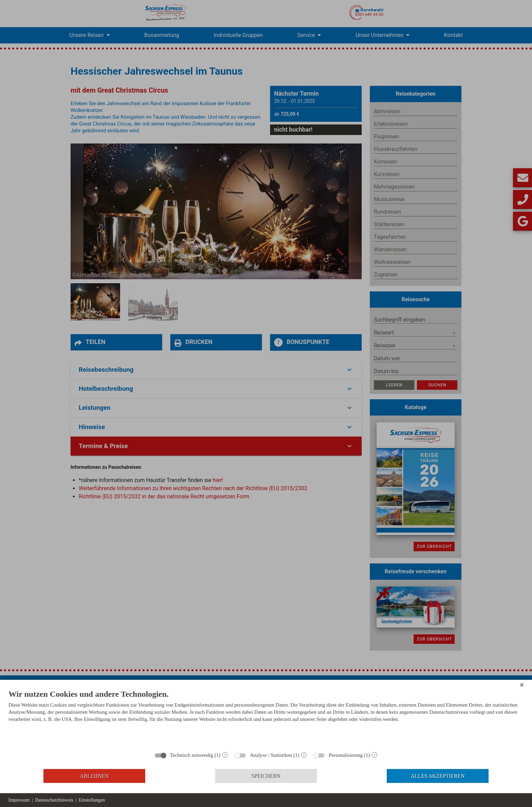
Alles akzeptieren (438, 776)
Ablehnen (94, 776)
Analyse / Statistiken (271, 755)
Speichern (266, 776)
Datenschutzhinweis (54, 800)
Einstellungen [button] (92, 800)
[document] (266, 718)
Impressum (19, 800)
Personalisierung (346, 755)
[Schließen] (522, 685)
